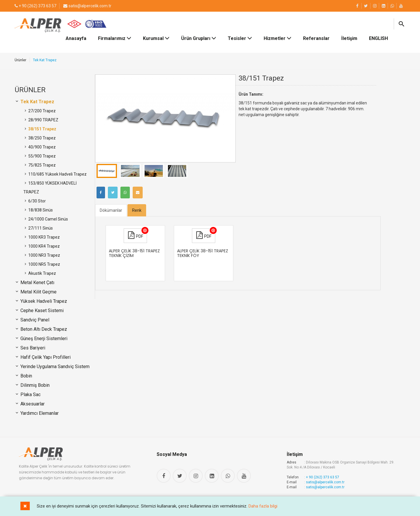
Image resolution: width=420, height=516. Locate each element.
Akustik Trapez (42, 273)
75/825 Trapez (42, 165)
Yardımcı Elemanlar (39, 413)
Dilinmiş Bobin (34, 385)
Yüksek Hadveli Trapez (43, 301)
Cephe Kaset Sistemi (41, 311)
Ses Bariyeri (32, 348)
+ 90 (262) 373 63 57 (323, 477)
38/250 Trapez (42, 138)
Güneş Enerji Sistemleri (43, 339)
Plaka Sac (30, 395)
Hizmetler (278, 38)
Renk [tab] (137, 210)
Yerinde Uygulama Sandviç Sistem (54, 367)
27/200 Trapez (42, 111)
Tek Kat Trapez (37, 102)
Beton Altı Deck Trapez (43, 329)
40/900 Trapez (42, 147)
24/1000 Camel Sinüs (48, 219)
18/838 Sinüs (40, 210)
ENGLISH (378, 38)
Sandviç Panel (34, 320)
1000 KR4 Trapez (44, 246)
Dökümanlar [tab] (111, 210)
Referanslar (316, 38)
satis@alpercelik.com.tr (325, 482)
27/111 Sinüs (40, 228)
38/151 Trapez (42, 129)
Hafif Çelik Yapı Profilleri (45, 357)
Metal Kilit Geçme (38, 292)
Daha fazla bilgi (263, 506)
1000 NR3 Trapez (44, 255)
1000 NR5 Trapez (44, 264)
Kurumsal (156, 38)
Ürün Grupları (199, 38)
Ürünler (20, 60)
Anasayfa (76, 38)
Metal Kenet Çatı (37, 283)
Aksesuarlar (32, 404)
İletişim (349, 38)
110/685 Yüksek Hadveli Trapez (57, 174)
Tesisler (240, 38)
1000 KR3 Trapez (44, 237)
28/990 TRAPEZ (43, 120)
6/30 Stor (37, 201)
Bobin (26, 376)
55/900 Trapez (42, 156)
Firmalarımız (115, 38)
